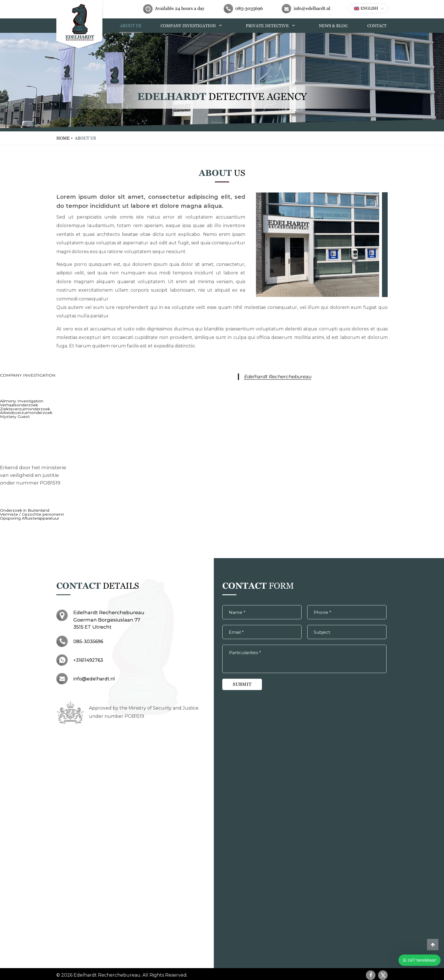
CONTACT (378, 25)
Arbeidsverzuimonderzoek (25, 412)
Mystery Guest (13, 415)
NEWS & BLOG (336, 25)
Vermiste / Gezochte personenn (29, 513)
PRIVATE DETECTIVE (275, 25)
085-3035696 (249, 8)
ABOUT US (145, 25)
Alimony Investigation (20, 401)
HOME (111, 25)
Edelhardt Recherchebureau (276, 376)
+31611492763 (88, 658)
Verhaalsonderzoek (18, 404)
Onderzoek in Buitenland (23, 509)
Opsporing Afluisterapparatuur (28, 516)
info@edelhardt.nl (312, 8)
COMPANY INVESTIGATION (201, 25)
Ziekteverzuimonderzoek (24, 408)
